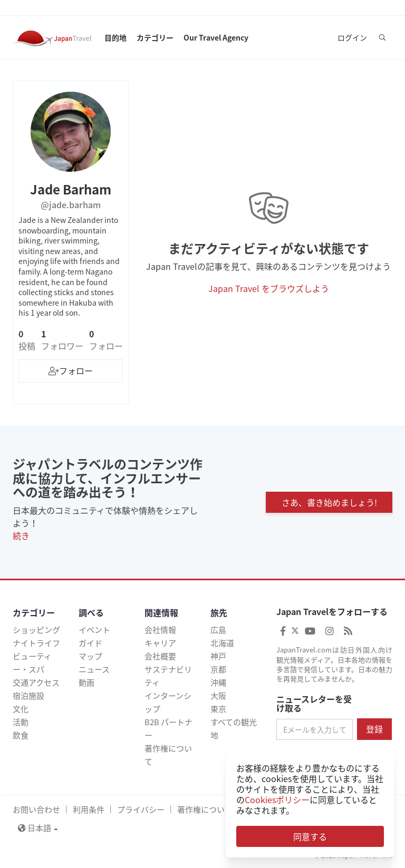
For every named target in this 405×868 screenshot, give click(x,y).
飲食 (21, 735)
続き (21, 535)
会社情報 (160, 630)
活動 (21, 722)
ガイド (90, 643)
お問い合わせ (36, 810)
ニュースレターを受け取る (314, 704)
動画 (86, 682)
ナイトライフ (36, 643)
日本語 (38, 828)
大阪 (218, 696)
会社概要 (160, 656)
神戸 (218, 656)
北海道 (222, 643)
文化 (21, 709)
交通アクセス (36, 682)
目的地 (115, 37)
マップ (90, 656)
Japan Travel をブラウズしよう (269, 288)
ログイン (352, 37)
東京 (218, 709)
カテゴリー (155, 37)
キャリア (160, 643)
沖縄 (218, 682)
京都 (218, 669)
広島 (218, 630)
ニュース (94, 669)
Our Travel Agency (216, 37)
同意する (310, 836)
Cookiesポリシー (277, 799)
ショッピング (36, 630)
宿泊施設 (28, 696)
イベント (94, 630)
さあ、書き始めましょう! (329, 502)
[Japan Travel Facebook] (283, 631)
